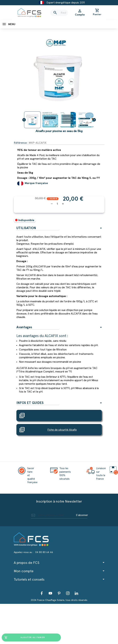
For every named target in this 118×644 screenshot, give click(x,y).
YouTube (50, 593)
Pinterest (59, 593)
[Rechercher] (59, 13)
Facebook (42, 593)
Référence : (21, 143)
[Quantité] (57, 204)
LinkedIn (77, 593)
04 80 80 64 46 (44, 552)
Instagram (68, 593)
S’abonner (82, 515)
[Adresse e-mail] (53, 515)
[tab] (59, 228)
